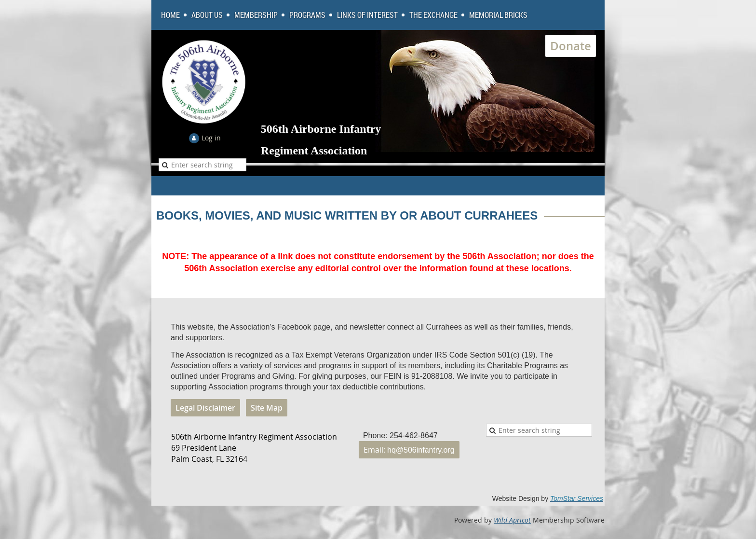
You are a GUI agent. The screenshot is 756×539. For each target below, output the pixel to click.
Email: (409, 450)
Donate (571, 46)
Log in (211, 138)
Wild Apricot (512, 520)
